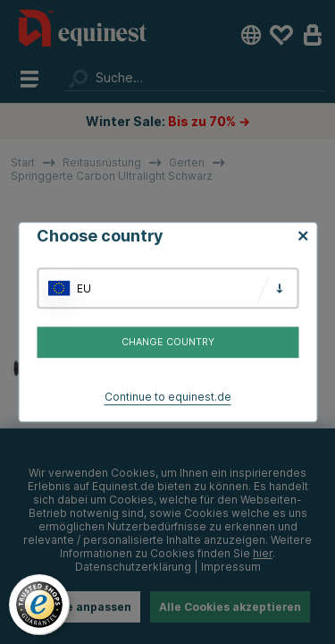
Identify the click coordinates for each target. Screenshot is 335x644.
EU (84, 288)
